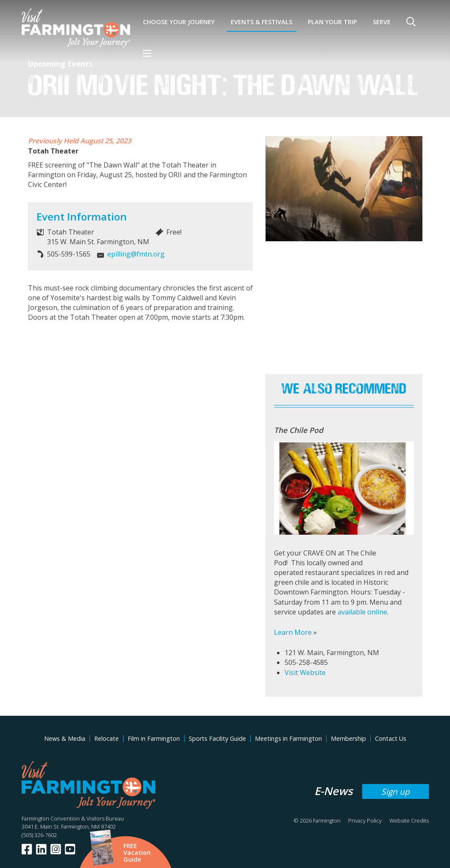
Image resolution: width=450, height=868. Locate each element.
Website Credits (409, 821)
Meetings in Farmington (288, 738)
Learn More (293, 632)
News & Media (65, 738)
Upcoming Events (60, 64)
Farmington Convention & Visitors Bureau (73, 818)
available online (362, 612)
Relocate (106, 738)
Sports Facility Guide (217, 738)
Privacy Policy (365, 821)
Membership (348, 738)
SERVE (382, 22)
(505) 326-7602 (39, 835)
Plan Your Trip (332, 22)
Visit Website (305, 673)
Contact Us (391, 738)
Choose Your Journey (179, 22)
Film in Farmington (154, 738)
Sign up (395, 791)
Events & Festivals (261, 22)
